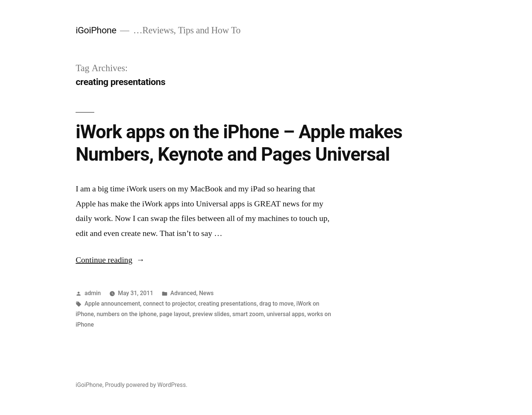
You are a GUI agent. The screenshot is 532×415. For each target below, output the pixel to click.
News (206, 293)
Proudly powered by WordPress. (146, 385)
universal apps (286, 314)
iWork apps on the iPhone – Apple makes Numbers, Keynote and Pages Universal (239, 143)
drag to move (276, 304)
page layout (175, 314)
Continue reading (110, 260)
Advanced (183, 293)
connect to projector (169, 304)
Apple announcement (112, 304)
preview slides (211, 314)
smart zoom (248, 314)
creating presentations (227, 304)
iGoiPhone (96, 30)
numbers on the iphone (127, 314)
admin (93, 293)
